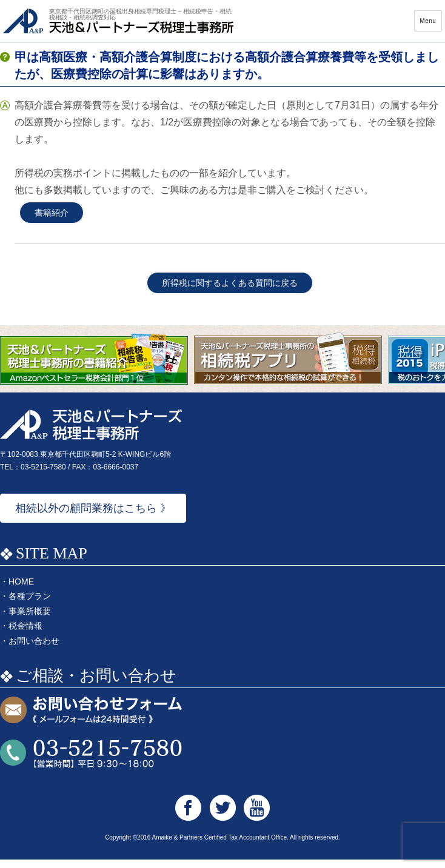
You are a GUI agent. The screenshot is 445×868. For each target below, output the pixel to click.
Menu (428, 25)
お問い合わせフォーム (91, 719)
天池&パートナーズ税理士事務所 (118, 25)
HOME (21, 590)
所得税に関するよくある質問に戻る (230, 291)
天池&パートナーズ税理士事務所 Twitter (223, 816)
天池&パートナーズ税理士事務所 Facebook (188, 816)
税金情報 (25, 634)
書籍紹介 (52, 221)
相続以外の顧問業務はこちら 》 (93, 517)
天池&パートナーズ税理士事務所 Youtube (257, 816)
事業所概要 (30, 620)
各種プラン (30, 605)
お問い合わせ (34, 649)
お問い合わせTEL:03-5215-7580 (91, 762)
